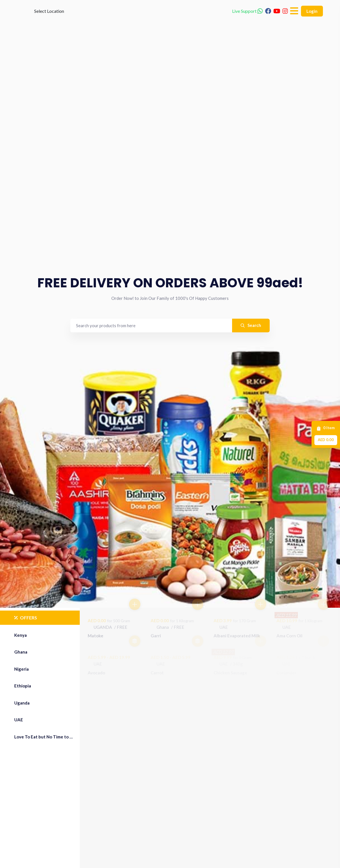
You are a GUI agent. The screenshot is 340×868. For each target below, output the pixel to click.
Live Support (247, 20)
